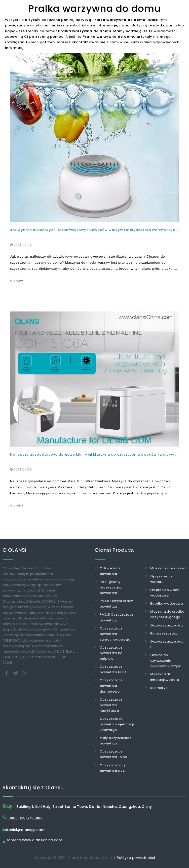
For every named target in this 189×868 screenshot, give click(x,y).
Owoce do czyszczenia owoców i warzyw (166, 661)
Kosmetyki (159, 688)
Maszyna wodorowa (168, 568)
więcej (17, 281)
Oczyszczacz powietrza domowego (111, 686)
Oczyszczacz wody (167, 625)
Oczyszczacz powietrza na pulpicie (111, 653)
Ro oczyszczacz (164, 633)
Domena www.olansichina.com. (34, 840)
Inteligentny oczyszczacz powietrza (111, 587)
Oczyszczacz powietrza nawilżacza (111, 705)
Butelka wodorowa (167, 603)
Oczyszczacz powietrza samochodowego (115, 634)
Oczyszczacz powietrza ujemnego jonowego (118, 724)
